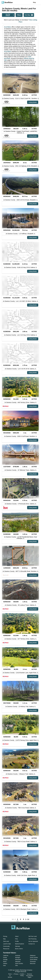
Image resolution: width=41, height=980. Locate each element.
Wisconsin (33, 964)
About (17, 936)
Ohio (16, 965)
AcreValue (8, 27)
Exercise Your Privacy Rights (30, 976)
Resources (6, 949)
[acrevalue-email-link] (13, 932)
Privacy (16, 974)
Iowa (4, 965)
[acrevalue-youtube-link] (29, 932)
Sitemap (17, 946)
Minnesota (18, 960)
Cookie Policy (22, 975)
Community (6, 946)
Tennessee (33, 962)
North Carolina (19, 964)
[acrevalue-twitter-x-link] (20, 932)
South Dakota (34, 960)
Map (34, 2)
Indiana (5, 964)
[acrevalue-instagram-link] (24, 932)
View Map (29, 15)
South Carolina (34, 958)
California (6, 956)
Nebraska (18, 962)
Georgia (5, 960)
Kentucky (18, 956)
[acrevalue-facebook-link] (17, 932)
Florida (5, 958)
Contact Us (32, 944)
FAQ (16, 939)
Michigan (18, 958)
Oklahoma (33, 956)
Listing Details (33, 102)
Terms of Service (10, 976)
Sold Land (6, 941)
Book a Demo (19, 949)
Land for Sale (7, 944)
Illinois (5, 962)
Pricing (5, 936)
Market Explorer (20, 944)
